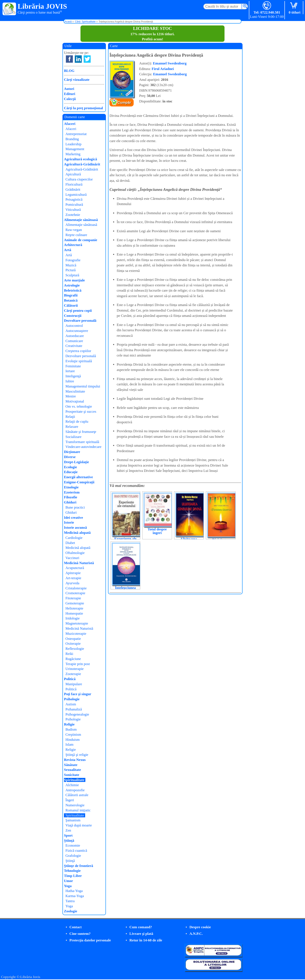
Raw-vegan (74, 230)
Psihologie (72, 699)
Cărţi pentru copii (78, 311)
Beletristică (73, 290)
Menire (71, 396)
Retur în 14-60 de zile (146, 940)
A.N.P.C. (196, 934)
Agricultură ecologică (80, 159)
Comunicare (74, 341)
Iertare (70, 371)
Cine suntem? (80, 934)
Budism (71, 729)
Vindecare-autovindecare (83, 447)
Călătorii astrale (77, 795)
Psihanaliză (74, 709)
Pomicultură (74, 205)
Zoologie (71, 911)
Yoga (68, 886)
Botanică (71, 300)
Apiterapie (73, 573)
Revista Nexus (75, 760)
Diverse (70, 457)
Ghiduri (70, 502)
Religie (69, 724)
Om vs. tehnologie (79, 406)
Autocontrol (74, 326)
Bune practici (75, 507)
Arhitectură (73, 245)
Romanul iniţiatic (78, 810)
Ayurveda (72, 583)
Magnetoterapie (77, 623)
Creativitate (74, 346)
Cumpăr (124, 103)
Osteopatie (73, 639)
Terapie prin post (78, 664)
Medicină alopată (77, 533)
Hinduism (73, 740)
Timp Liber (73, 876)
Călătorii (71, 305)
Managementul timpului (83, 386)
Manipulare (74, 684)
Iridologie (73, 618)
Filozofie (71, 497)
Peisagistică (74, 199)
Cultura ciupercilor (79, 179)
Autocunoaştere (77, 331)
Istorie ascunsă (75, 528)
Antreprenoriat (76, 134)
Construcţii (73, 316)
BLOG (69, 71)
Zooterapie (73, 674)
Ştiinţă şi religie (77, 755)
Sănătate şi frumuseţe (81, 432)
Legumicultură (76, 195)
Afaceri (70, 124)
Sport (68, 835)
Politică (70, 679)
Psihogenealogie (77, 714)
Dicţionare (72, 452)
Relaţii (70, 417)
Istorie (69, 522)
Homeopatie (74, 613)
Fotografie (73, 260)
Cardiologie (74, 538)
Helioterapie (74, 608)
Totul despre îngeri (157, 531)
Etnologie (71, 487)
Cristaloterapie (76, 588)
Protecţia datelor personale (90, 940)
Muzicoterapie (76, 634)
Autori (69, 89)
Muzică (71, 265)
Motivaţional (75, 401)
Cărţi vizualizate (77, 80)
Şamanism (73, 820)
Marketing (73, 154)
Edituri (70, 94)
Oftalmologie (75, 553)
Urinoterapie (75, 669)
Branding (72, 139)
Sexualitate (72, 770)
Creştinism (73, 735)
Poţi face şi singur (78, 694)
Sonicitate (72, 775)
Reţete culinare (76, 235)
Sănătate (71, 765)
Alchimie (72, 785)
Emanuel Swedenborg (170, 63)
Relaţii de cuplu (77, 421)
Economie (73, 845)
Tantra (70, 901)
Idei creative (73, 518)
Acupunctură (75, 568)
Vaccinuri (72, 558)
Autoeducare (75, 336)
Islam (69, 744)
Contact (76, 927)
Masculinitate (75, 391)
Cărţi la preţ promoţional (83, 108)
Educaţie (71, 472)
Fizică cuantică (76, 851)
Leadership (73, 144)
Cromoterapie (75, 593)
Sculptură (72, 275)
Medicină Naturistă (79, 563)
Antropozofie (75, 790)
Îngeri (70, 800)
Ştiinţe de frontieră (79, 866)
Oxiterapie (73, 644)
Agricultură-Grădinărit (82, 164)
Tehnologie (72, 871)
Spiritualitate (74, 780)
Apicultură (73, 174)
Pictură (71, 270)
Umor (68, 881)
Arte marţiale (74, 280)
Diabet (70, 543)
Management (75, 149)
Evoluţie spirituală (79, 361)
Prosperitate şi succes (81, 412)
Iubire (70, 381)
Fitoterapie (73, 598)
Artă (68, 250)
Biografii (71, 295)
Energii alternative (78, 477)
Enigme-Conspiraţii (79, 482)
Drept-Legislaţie (76, 462)
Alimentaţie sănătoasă (81, 220)
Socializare (73, 437)
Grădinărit (73, 189)
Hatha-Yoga (74, 891)
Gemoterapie (75, 603)
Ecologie (70, 467)
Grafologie (73, 856)
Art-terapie (73, 578)
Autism (71, 704)
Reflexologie (75, 649)
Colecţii (70, 99)
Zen (68, 830)
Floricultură (74, 184)
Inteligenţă (73, 376)
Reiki (69, 654)
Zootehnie (73, 215)
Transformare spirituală (82, 442)
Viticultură (73, 210)
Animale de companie (81, 240)
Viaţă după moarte (79, 825)
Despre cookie (200, 927)
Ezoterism (72, 492)
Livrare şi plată (141, 934)
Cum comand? (141, 927)
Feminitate (73, 366)
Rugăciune (73, 659)
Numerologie (75, 805)
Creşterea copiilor (78, 351)
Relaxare (72, 427)
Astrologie (72, 285)
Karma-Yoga (75, 896)
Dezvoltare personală (80, 321)
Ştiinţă (69, 841)
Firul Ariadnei (163, 69)
